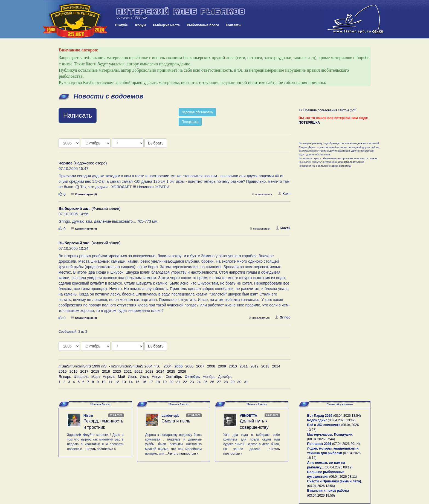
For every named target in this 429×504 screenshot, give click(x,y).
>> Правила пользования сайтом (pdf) (328, 110)
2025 (171, 371)
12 (117, 382)
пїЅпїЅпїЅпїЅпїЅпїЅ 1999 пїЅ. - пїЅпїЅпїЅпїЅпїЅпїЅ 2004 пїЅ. (109, 366)
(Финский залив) (89, 208)
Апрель (109, 377)
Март (96, 377)
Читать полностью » (101, 449)
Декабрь (225, 377)
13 (124, 382)
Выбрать (156, 143)
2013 (265, 366)
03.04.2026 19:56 (321, 496)
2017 (84, 371)
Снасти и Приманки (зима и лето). (335, 481)
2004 (168, 366)
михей (283, 228)
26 (212, 382)
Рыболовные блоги (203, 25)
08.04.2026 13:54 (347, 416)
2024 (160, 371)
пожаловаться (262, 194)
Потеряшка (190, 122)
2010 (233, 366)
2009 (222, 366)
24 (198, 382)
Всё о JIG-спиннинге (324, 425)
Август (157, 377)
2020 (117, 371)
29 (233, 382)
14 (131, 382)
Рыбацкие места (166, 25)
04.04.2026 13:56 (321, 486)
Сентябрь (174, 377)
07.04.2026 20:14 (346, 444)
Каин (284, 194)
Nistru (88, 416)
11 (110, 382)
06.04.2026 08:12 (339, 467)
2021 (128, 371)
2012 (254, 366)
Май (121, 377)
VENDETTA (248, 416)
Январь (65, 377)
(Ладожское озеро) (83, 163)
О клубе (121, 25)
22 (185, 382)
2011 (244, 366)
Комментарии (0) (84, 194)
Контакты (234, 25)
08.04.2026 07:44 (321, 439)
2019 (106, 371)
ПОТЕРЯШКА (309, 123)
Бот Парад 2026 (320, 416)
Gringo (283, 317)
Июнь (132, 377)
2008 (211, 366)
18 (158, 382)
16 (144, 382)
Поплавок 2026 (319, 444)
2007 (200, 366)
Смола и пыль (176, 421)
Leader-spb (171, 416)
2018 (95, 371)
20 (171, 382)
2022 (139, 371)
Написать (78, 115)
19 (165, 382)
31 (246, 382)
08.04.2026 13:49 (342, 420)
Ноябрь (209, 377)
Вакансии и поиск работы (328, 491)
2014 (276, 366)
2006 (189, 366)
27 (219, 382)
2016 (74, 371)
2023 (149, 371)
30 (239, 382)
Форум (140, 25)
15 (137, 382)
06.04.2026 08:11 (343, 477)
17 (151, 382)
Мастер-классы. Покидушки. (330, 435)
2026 (182, 371)
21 (178, 382)
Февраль (81, 377)
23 (192, 382)
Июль (144, 377)
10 (104, 382)
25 (205, 382)
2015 (63, 371)
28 (226, 382)
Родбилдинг (317, 420)
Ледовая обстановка (197, 112)
